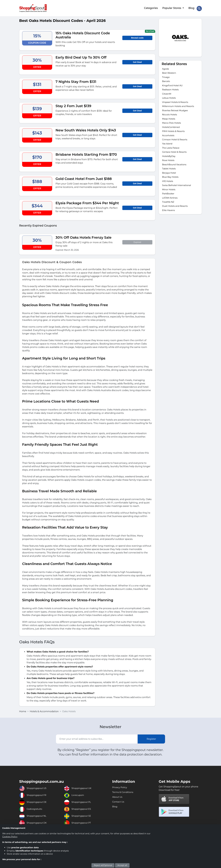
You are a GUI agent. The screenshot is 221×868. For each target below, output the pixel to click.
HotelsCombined (172, 129)
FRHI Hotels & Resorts (174, 133)
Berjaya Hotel (170, 177)
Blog (191, 7)
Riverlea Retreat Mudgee (176, 111)
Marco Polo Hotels (172, 124)
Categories (151, 7)
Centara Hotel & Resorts (175, 155)
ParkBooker (169, 199)
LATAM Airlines (170, 203)
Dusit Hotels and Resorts (176, 212)
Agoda (166, 68)
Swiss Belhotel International (178, 190)
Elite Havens (169, 216)
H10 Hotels (168, 186)
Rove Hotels (169, 164)
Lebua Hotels (169, 98)
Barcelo (166, 81)
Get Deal (137, 61)
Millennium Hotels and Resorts (179, 107)
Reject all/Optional (103, 865)
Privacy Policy (121, 786)
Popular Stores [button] (172, 7)
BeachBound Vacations (175, 168)
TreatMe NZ (169, 208)
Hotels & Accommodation (44, 710)
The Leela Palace (171, 151)
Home (23, 710)
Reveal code (137, 36)
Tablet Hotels (169, 173)
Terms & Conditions (124, 791)
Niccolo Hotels (170, 116)
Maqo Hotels (169, 120)
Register (151, 738)
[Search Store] (199, 7)
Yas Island (168, 146)
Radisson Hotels (171, 89)
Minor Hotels (169, 194)
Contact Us (119, 802)
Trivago (166, 76)
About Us (118, 796)
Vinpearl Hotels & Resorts (176, 103)
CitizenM (167, 94)
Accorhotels (169, 138)
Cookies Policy (10, 837)
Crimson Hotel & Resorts (176, 142)
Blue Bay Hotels (171, 181)
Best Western (170, 72)
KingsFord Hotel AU (173, 85)
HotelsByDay (169, 159)
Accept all (122, 865)
